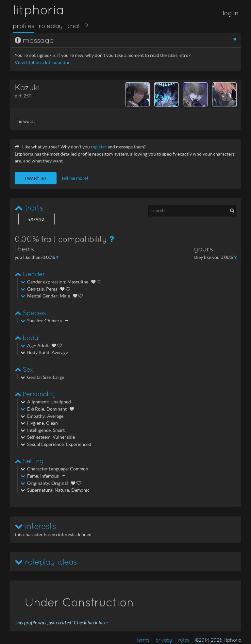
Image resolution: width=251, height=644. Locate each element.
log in (230, 13)
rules (184, 640)
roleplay (51, 26)
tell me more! (75, 178)
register (99, 147)
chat (74, 26)
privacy (164, 640)
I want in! (36, 178)
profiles (24, 26)
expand (36, 219)
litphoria (38, 10)
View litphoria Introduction (43, 63)
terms (143, 640)
